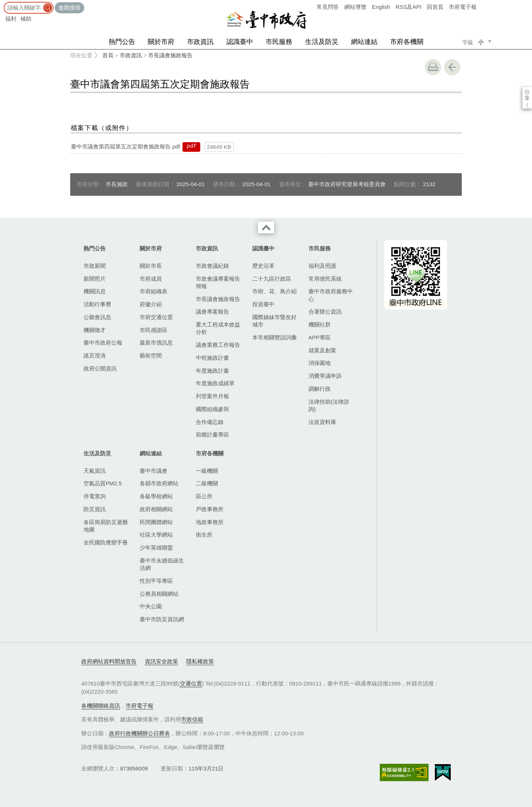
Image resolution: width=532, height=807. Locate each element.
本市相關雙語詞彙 (274, 337)
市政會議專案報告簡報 (218, 282)
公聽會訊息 (97, 317)
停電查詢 (95, 496)
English (381, 7)
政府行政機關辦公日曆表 (139, 733)
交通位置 (191, 683)
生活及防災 (322, 42)
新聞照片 (95, 279)
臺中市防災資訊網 (162, 619)
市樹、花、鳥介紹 (274, 291)
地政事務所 (210, 522)
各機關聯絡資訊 (101, 706)
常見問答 (328, 7)
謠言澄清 (95, 355)
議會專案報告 (212, 312)
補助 (26, 19)
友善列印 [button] (433, 67)
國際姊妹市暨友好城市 (274, 321)
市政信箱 (192, 719)
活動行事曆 (97, 304)
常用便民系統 (325, 279)
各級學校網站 (156, 496)
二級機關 (207, 483)
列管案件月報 (212, 396)
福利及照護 (322, 266)
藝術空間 (151, 355)
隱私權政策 (200, 661)
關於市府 (161, 42)
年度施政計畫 (212, 371)
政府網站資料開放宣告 (109, 661)
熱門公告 (122, 42)
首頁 (108, 55)
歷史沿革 (263, 266)
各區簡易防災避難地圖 (106, 526)
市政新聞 (95, 266)
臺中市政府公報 (103, 343)
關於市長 (151, 266)
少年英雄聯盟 (156, 548)
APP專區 (320, 337)
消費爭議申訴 (325, 376)
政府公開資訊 (100, 368)
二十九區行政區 (272, 279)
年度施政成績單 (215, 383)
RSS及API (409, 7)
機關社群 (320, 324)
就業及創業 (322, 350)
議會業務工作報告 (218, 345)
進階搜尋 (69, 8)
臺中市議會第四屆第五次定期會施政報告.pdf (125, 146)
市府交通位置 (156, 317)
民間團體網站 (156, 522)
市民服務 (279, 42)
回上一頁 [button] (452, 67)
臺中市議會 (154, 471)
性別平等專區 (156, 581)
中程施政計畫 (212, 358)
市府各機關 (407, 42)
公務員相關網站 (159, 594)
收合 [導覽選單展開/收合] (266, 228)
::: (2, 4)
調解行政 (320, 389)
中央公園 (151, 606)
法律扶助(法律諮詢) (329, 405)
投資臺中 (263, 304)
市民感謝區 (154, 330)
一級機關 (207, 471)
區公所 (204, 496)
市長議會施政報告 (170, 55)
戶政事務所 (210, 509)
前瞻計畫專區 (212, 435)
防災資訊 (95, 509)
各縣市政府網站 (159, 483)
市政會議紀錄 (212, 266)
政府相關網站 (156, 509)
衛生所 (204, 535)
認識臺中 (240, 42)
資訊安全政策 (161, 661)
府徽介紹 (151, 304)
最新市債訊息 (156, 343)
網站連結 (364, 42)
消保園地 (320, 363)
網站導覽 (355, 7)
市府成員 (151, 279)
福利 (11, 19)
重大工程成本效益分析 (218, 328)
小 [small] (481, 42)
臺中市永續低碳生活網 (162, 564)
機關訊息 (95, 291)
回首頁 (435, 7)
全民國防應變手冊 (106, 542)
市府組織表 (154, 291)
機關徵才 (95, 330)
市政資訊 (200, 42)
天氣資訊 (95, 471)
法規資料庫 (322, 422)
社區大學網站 (156, 535)
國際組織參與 (212, 409)
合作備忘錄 (210, 422)
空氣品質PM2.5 (103, 483)
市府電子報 (463, 7)
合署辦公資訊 (325, 312)
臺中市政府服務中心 (331, 295)
